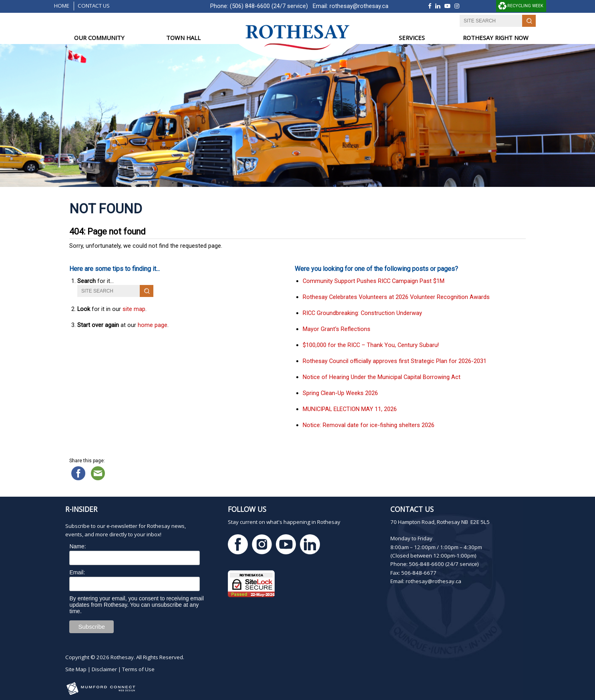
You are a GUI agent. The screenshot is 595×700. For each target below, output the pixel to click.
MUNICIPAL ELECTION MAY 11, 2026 (350, 409)
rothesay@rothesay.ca (359, 6)
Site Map (76, 669)
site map (134, 309)
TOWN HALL (183, 38)
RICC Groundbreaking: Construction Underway (362, 313)
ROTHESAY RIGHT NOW (496, 38)
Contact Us (94, 6)
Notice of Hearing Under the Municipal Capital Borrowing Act (382, 377)
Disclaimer (104, 669)
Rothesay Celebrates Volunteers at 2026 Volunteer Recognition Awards (396, 297)
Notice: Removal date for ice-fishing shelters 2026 (369, 425)
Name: (77, 546)
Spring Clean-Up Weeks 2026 (340, 393)
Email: (77, 572)
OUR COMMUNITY (99, 38)
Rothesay (122, 657)
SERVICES (412, 38)
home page (153, 325)
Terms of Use (138, 669)
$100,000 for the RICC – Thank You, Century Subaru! (371, 345)
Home (62, 6)
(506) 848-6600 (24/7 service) (269, 6)
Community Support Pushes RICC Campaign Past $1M (374, 281)
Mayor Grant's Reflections (337, 329)
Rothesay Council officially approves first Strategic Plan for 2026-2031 (395, 361)
